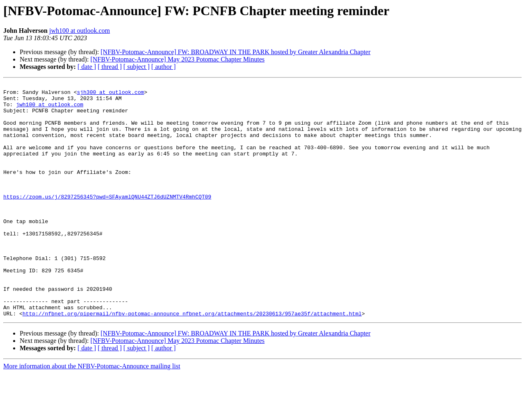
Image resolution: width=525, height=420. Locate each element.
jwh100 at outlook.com (80, 31)
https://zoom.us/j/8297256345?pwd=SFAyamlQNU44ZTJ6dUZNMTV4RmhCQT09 (107, 220)
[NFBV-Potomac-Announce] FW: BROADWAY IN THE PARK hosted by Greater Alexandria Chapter (235, 52)
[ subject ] (137, 67)
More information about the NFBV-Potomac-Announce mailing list (92, 413)
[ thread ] (110, 67)
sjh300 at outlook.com (110, 94)
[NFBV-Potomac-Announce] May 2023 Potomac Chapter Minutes (177, 59)
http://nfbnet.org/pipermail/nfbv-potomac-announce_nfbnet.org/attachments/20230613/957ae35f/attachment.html (192, 360)
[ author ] (164, 67)
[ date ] (87, 67)
